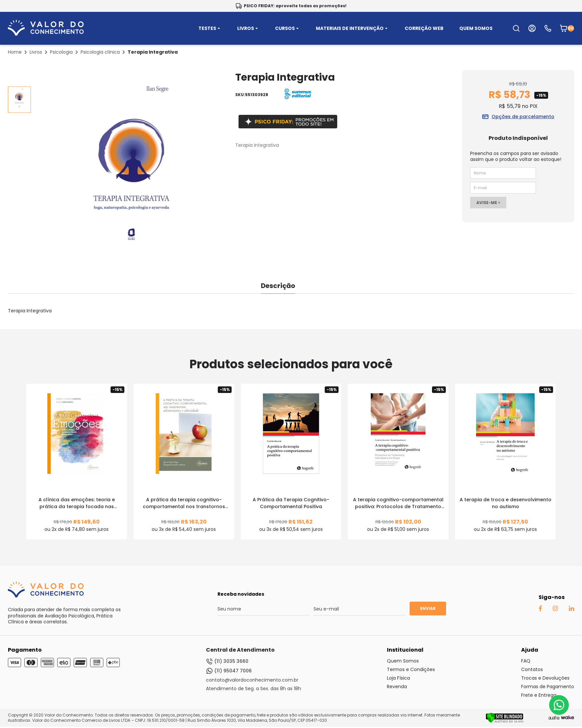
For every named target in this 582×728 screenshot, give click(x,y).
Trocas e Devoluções (545, 678)
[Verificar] (505, 721)
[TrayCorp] (568, 718)
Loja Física (398, 678)
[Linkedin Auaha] (571, 610)
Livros (36, 52)
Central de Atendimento (240, 650)
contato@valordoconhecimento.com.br (252, 680)
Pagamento (25, 650)
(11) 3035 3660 (227, 661)
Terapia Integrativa (153, 52)
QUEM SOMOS (476, 28)
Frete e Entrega (539, 695)
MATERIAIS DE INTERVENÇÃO (352, 28)
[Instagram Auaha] (555, 610)
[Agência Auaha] (554, 718)
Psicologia (61, 52)
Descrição (278, 286)
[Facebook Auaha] (540, 610)
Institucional (405, 650)
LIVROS (248, 28)
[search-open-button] (516, 28)
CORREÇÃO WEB (424, 28)
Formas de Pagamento (548, 687)
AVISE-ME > (488, 203)
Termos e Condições (411, 669)
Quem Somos (403, 661)
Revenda (397, 687)
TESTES (210, 28)
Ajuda (530, 650)
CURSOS (288, 28)
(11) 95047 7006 (229, 671)
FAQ (526, 661)
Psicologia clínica (100, 52)
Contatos (532, 669)
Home (15, 52)
